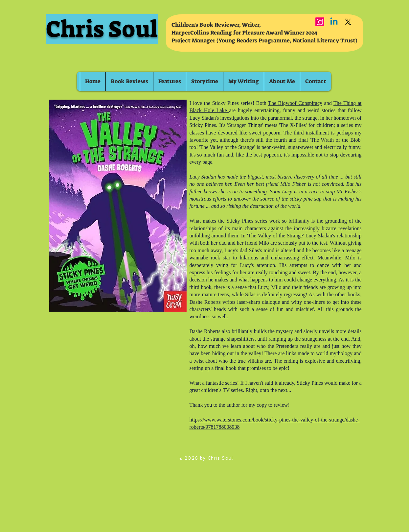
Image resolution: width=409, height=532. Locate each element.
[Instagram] (320, 22)
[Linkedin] (334, 22)
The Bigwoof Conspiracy (295, 103)
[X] (348, 22)
